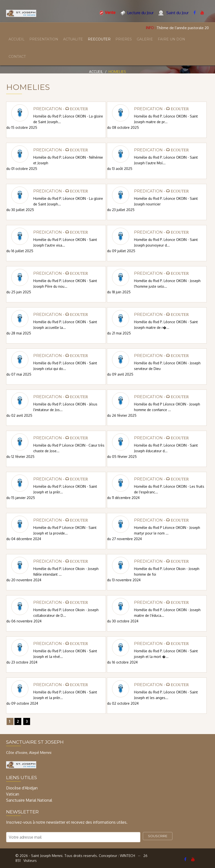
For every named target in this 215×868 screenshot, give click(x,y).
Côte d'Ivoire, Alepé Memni (29, 753)
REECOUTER (99, 39)
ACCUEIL (17, 39)
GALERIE (145, 39)
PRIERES (124, 39)
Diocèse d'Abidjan (22, 788)
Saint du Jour (174, 13)
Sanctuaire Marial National (29, 800)
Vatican (13, 794)
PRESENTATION (44, 39)
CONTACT (17, 57)
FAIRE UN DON (171, 39)
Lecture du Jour (137, 13)
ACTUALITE (73, 39)
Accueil (96, 72)
